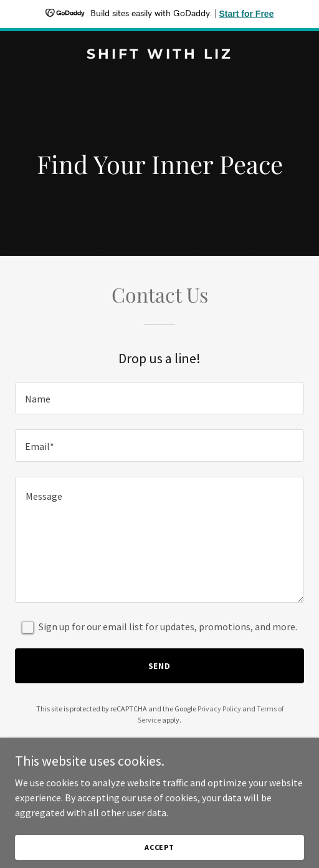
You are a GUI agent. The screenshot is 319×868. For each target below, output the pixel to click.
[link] (159, 55)
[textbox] (159, 398)
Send (160, 666)
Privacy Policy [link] (219, 709)
